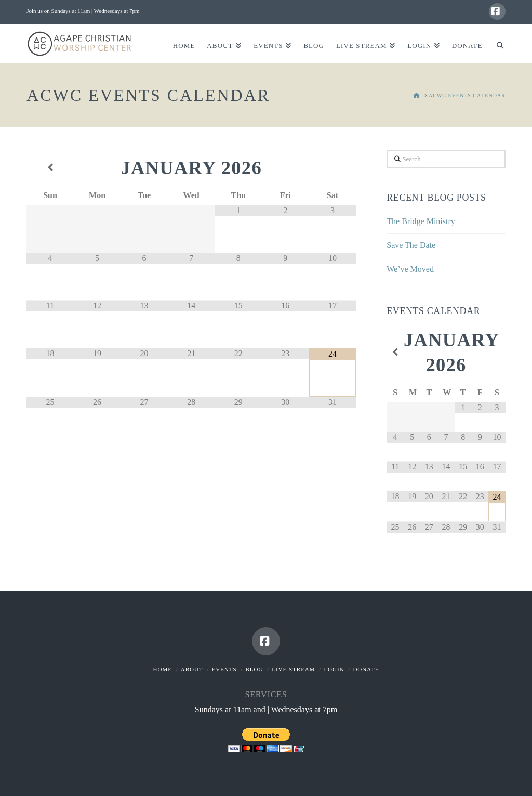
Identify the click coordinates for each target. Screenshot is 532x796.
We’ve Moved (410, 269)
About (192, 669)
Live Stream (293, 669)
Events (224, 669)
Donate (366, 669)
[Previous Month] (50, 168)
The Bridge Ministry (421, 221)
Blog (254, 669)
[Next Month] (333, 168)
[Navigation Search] (496, 43)
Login (334, 669)
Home (163, 669)
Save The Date (411, 245)
